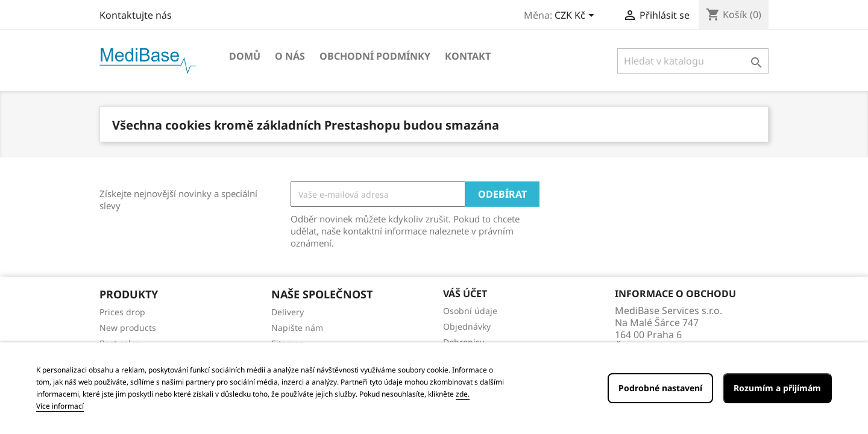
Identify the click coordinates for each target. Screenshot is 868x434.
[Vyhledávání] (693, 61)
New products (128, 328)
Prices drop (122, 312)
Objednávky (467, 326)
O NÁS (290, 56)
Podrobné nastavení (660, 388)
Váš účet (465, 294)
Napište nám (297, 328)
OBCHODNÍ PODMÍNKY (375, 56)
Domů (245, 56)
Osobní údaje (470, 311)
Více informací (60, 406)
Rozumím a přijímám (777, 388)
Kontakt (468, 56)
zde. (463, 394)
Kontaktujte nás (136, 15)
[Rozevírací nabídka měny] (577, 16)
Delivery (288, 312)
